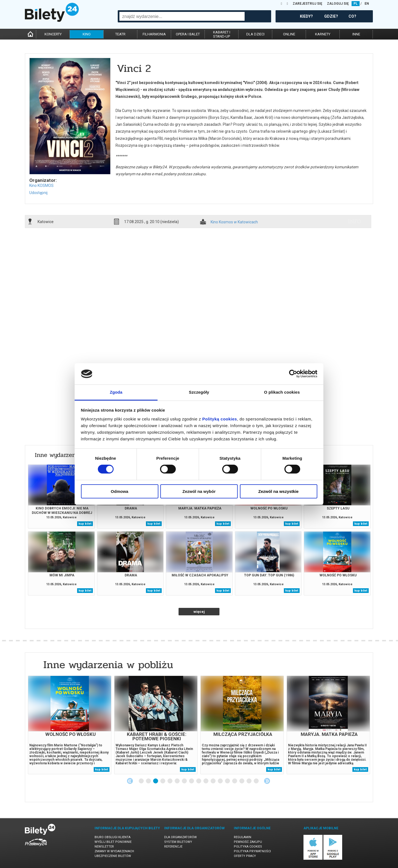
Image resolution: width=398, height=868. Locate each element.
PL (356, 4)
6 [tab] (177, 781)
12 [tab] (221, 781)
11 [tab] (213, 781)
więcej (199, 612)
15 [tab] (242, 781)
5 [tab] (170, 781)
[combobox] (182, 16)
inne (356, 34)
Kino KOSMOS (41, 185)
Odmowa (120, 491)
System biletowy (178, 842)
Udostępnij (38, 193)
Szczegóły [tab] (199, 392)
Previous (130, 781)
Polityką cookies (220, 419)
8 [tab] (192, 781)
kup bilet (85, 524)
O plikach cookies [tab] (282, 392)
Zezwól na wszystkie (279, 491)
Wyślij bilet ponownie (113, 842)
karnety (323, 34)
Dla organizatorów (180, 837)
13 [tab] (228, 781)
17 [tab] (256, 781)
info (355, 221)
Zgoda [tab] (116, 392)
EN (367, 4)
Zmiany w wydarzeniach (114, 851)
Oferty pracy (245, 856)
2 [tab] (149, 781)
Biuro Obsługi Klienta (112, 837)
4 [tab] (163, 781)
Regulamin (243, 837)
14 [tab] (235, 781)
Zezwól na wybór (199, 491)
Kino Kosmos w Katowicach (234, 222)
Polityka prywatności (252, 851)
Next (267, 781)
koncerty (53, 34)
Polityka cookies (248, 847)
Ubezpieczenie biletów (113, 856)
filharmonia (154, 34)
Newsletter (104, 847)
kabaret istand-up (222, 34)
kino (87, 34)
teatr (120, 34)
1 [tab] (142, 781)
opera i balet (188, 34)
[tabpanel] (70, 725)
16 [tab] (249, 781)
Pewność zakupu (248, 842)
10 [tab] (206, 781)
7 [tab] (185, 781)
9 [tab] (199, 781)
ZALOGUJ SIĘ (338, 4)
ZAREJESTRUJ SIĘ (307, 4)
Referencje (173, 847)
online (289, 34)
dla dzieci (255, 34)
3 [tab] (156, 781)
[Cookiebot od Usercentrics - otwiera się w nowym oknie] (293, 374)
